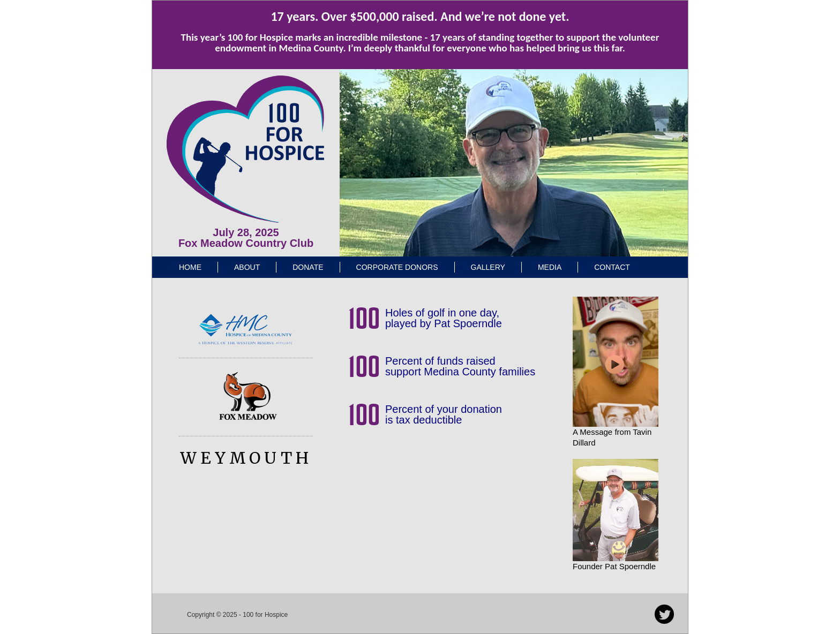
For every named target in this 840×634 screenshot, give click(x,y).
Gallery (488, 267)
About (247, 267)
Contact (612, 267)
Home (190, 267)
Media (550, 267)
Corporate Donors (397, 267)
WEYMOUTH (246, 458)
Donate (308, 267)
